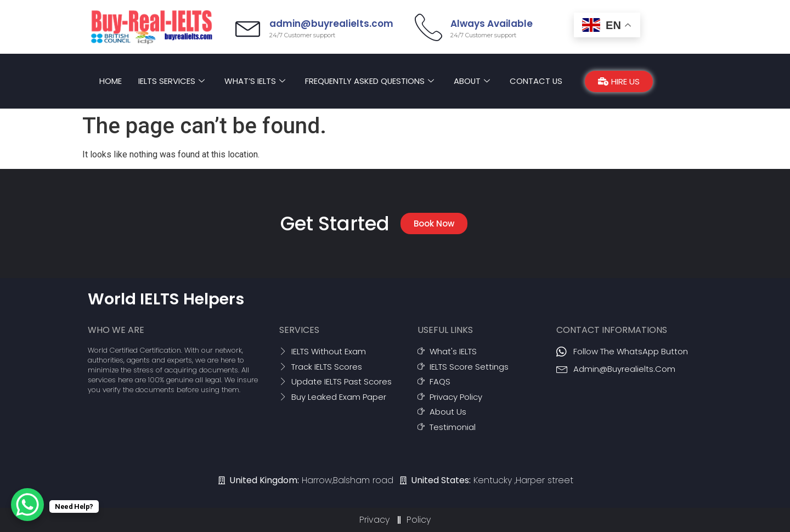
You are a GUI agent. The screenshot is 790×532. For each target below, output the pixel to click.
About (472, 81)
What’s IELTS (254, 81)
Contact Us (537, 81)
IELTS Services (170, 81)
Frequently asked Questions (369, 81)
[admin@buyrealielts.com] (249, 27)
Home (109, 81)
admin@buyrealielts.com (333, 24)
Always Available (492, 24)
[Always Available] (428, 27)
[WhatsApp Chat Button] (27, 505)
